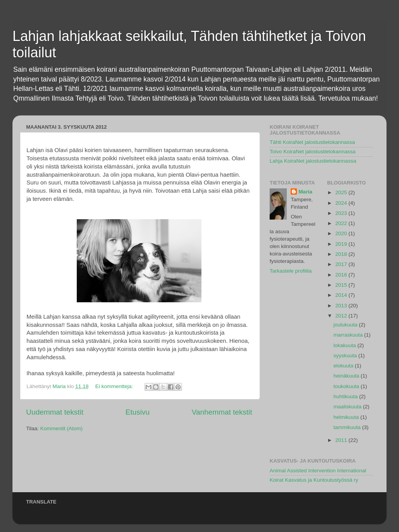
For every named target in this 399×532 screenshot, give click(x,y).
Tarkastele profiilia (291, 271)
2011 (342, 440)
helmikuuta (347, 417)
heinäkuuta (347, 376)
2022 (342, 223)
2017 (342, 264)
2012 (342, 316)
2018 (342, 254)
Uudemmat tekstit (55, 412)
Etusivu (138, 412)
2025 (342, 192)
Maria (305, 192)
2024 (342, 203)
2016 (342, 275)
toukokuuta (347, 386)
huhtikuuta (346, 396)
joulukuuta (346, 325)
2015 (342, 285)
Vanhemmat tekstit (222, 412)
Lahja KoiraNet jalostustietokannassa (313, 161)
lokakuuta (346, 345)
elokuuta (344, 366)
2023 (342, 213)
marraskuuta (349, 335)
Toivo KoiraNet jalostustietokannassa (313, 152)
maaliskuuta (348, 407)
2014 (342, 295)
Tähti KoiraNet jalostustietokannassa (312, 142)
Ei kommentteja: (115, 386)
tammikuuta (348, 427)
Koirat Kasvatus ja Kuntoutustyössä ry (314, 480)
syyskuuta (346, 356)
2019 (342, 244)
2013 (342, 306)
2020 (342, 233)
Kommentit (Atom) (61, 428)
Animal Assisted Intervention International (318, 471)
